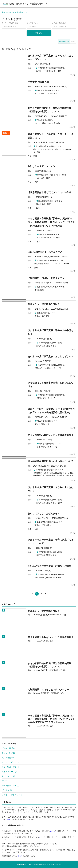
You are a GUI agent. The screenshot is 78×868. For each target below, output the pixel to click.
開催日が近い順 (64, 41)
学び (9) (5, 781)
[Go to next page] (46, 594)
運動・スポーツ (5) (10, 772)
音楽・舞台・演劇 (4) (10, 767)
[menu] (73, 4)
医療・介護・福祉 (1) (10, 786)
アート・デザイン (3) (10, 762)
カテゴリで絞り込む (59, 23)
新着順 (73, 41)
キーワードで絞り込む (10, 23)
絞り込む (39, 33)
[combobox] (39, 26)
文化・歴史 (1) (8, 758)
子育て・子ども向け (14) (12, 795)
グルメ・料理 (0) (9, 748)
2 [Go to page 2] (41, 594)
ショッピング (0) (9, 753)
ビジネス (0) (7, 790)
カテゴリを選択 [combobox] (60, 26)
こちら (7, 819)
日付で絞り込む (32, 23)
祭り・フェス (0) (9, 776)
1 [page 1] (37, 594)
